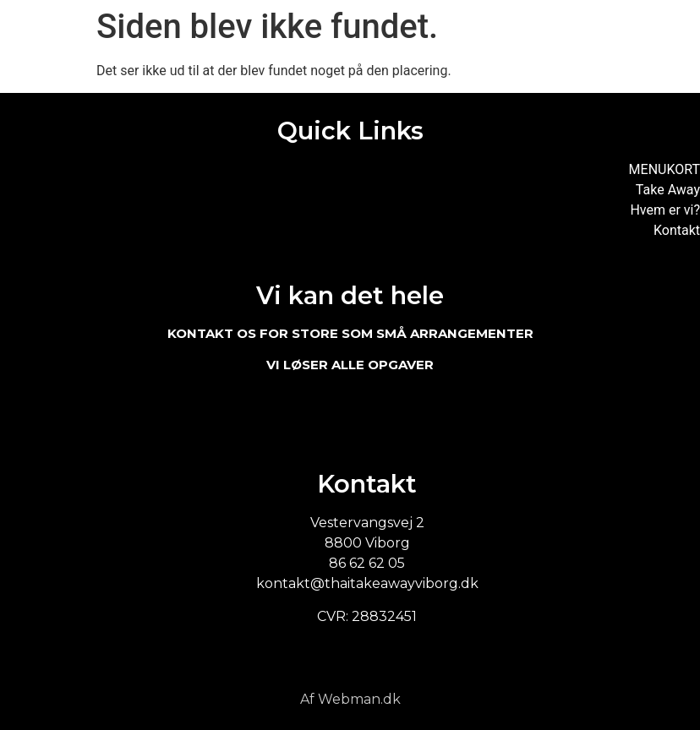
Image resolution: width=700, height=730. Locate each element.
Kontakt (677, 230)
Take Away (668, 190)
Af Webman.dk (350, 699)
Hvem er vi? (665, 210)
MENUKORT (664, 169)
